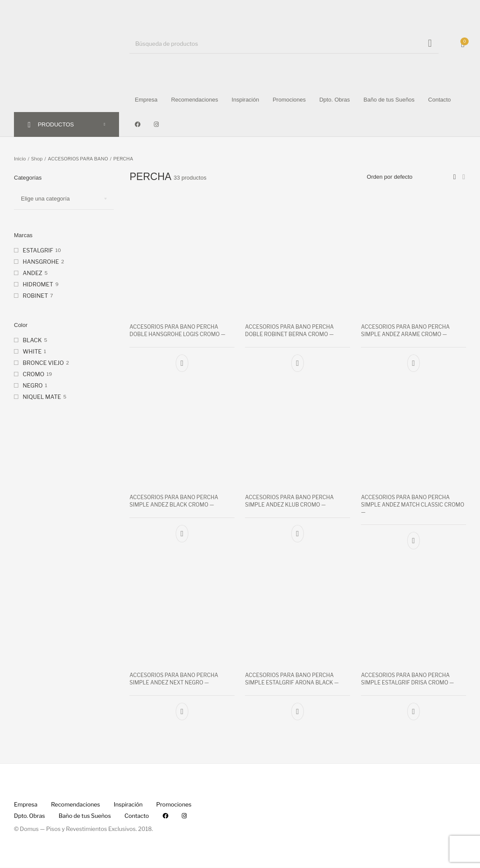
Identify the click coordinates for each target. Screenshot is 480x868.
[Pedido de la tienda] (409, 177)
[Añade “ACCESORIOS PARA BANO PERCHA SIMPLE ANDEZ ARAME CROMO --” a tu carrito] (414, 363)
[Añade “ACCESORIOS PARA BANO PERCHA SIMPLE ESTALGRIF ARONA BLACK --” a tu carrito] (298, 712)
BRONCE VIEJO (43, 363)
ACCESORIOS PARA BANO (78, 159)
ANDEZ (32, 273)
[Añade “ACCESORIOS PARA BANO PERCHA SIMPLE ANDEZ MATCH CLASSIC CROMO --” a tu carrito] (414, 541)
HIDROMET (38, 284)
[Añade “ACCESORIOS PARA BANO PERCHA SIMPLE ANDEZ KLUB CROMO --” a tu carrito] (298, 534)
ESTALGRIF (38, 250)
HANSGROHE (41, 262)
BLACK (32, 340)
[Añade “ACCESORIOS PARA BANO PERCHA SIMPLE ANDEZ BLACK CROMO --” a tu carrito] (182, 534)
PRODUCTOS (56, 124)
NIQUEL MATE (42, 397)
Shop (37, 159)
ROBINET (35, 296)
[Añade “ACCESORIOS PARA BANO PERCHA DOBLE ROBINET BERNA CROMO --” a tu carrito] (298, 363)
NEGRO (33, 385)
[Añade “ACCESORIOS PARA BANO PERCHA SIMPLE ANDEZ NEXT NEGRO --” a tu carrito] (182, 712)
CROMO (34, 374)
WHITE (32, 351)
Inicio (20, 159)
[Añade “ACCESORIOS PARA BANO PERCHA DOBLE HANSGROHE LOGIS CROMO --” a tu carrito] (182, 363)
